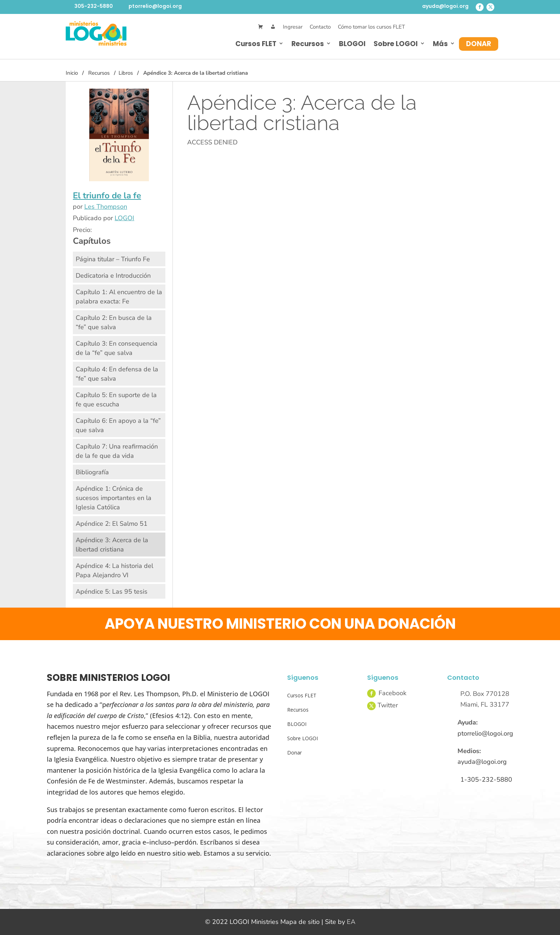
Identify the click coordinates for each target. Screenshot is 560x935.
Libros (126, 73)
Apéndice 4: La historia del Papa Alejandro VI (114, 570)
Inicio (72, 73)
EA (351, 922)
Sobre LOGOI (396, 44)
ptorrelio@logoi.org (155, 6)
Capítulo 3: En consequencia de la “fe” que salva (117, 348)
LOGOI (124, 218)
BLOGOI (352, 44)
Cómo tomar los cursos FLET (371, 27)
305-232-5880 (94, 6)
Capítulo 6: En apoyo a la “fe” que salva (118, 425)
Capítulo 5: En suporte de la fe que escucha (116, 400)
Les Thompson (106, 207)
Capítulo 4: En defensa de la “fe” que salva (117, 374)
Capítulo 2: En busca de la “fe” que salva (114, 322)
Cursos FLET (256, 44)
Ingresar (293, 27)
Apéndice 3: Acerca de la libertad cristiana (112, 545)
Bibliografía (92, 472)
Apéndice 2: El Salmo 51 (112, 524)
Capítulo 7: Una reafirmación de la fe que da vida (117, 451)
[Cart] (261, 27)
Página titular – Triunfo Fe (113, 259)
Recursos (308, 44)
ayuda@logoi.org (445, 6)
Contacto (320, 27)
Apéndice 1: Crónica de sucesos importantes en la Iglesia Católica (114, 498)
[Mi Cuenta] (273, 27)
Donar (479, 44)
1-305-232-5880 (486, 780)
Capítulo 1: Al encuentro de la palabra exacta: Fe (119, 297)
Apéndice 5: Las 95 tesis (112, 592)
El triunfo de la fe (107, 196)
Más (440, 44)
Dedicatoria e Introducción (113, 276)
